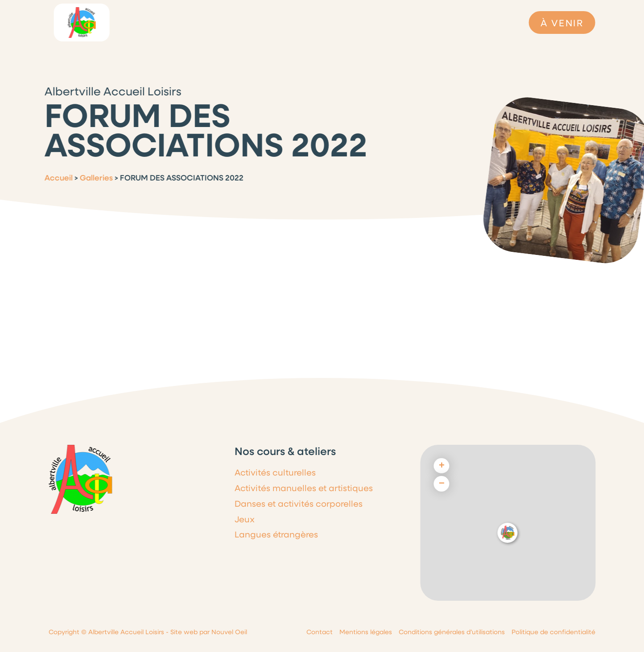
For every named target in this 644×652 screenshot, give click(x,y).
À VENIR (562, 23)
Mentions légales (366, 632)
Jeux (245, 519)
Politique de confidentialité (553, 632)
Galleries (91, 177)
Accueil (54, 177)
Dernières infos (305, 22)
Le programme (230, 22)
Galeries (443, 25)
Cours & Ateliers (380, 22)
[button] (508, 533)
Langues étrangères (276, 534)
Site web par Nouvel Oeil (209, 632)
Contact (320, 632)
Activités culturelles (275, 472)
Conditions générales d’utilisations (452, 632)
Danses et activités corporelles (299, 503)
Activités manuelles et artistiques (304, 488)
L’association (161, 22)
